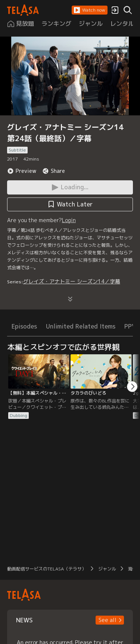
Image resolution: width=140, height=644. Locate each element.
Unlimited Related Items (81, 326)
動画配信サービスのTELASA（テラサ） (47, 569)
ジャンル (107, 569)
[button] (90, 10)
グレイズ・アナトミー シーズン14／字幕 (72, 281)
